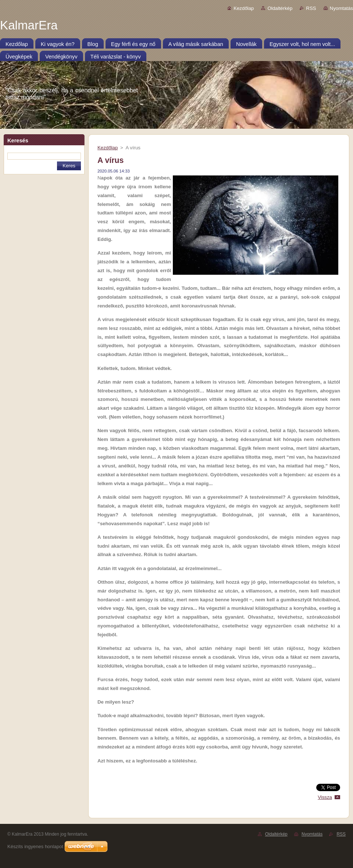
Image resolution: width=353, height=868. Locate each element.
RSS (311, 8)
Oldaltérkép (280, 8)
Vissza (325, 797)
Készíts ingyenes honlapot (35, 846)
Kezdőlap (244, 8)
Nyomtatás (341, 8)
